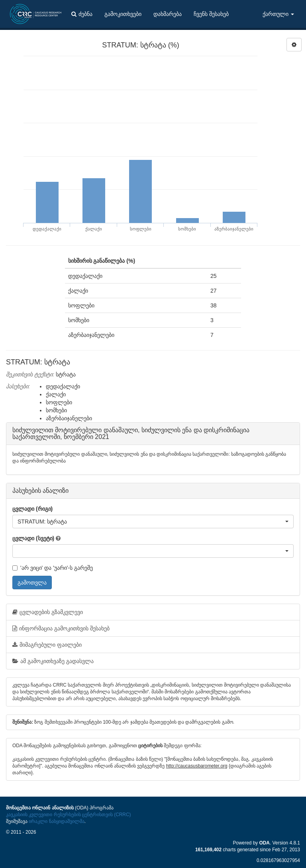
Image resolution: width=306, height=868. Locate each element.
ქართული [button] (278, 14)
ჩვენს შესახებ (211, 14)
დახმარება (168, 14)
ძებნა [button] (82, 14)
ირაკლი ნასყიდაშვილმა (56, 821)
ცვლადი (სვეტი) (33, 538)
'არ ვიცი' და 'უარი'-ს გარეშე (53, 568)
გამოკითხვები (123, 14)
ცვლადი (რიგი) (32, 509)
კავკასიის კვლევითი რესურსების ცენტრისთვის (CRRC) (68, 815)
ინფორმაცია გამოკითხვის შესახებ (61, 628)
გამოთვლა (32, 583)
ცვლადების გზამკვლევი (48, 612)
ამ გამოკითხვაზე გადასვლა (53, 661)
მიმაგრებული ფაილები (47, 645)
